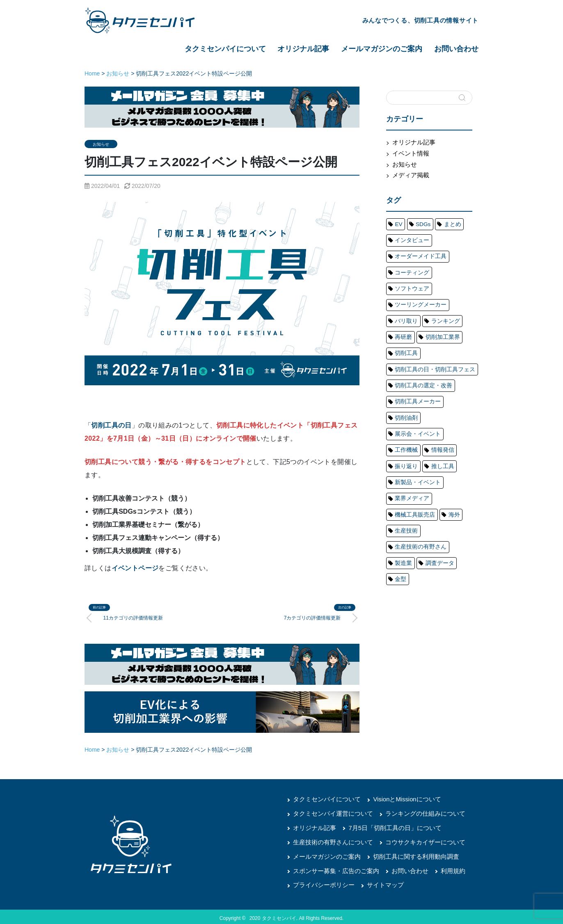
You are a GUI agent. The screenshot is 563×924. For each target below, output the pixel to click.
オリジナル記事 (303, 49)
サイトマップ (380, 882)
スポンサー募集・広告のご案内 (333, 868)
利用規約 (444, 868)
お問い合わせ (456, 49)
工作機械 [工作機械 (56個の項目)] (455, 373)
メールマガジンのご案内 (382, 49)
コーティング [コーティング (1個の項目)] (409, 263)
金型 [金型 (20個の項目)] (435, 470)
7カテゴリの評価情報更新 (310, 617)
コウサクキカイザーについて (417, 840)
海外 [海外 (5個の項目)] (445, 428)
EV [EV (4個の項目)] (397, 222)
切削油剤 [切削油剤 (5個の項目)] (455, 359)
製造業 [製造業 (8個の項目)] (458, 456)
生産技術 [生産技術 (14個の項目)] (404, 442)
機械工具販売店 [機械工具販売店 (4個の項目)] (411, 428)
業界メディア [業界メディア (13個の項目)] (409, 414)
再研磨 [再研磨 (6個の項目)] (401, 304)
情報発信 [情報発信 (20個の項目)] (404, 387)
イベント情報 (409, 153)
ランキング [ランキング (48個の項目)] (438, 290)
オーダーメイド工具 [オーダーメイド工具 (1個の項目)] (416, 249)
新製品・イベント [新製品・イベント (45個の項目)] (445, 401)
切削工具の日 (111, 425)
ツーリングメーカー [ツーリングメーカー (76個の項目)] (416, 277)
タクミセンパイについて (225, 49)
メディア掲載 (409, 174)
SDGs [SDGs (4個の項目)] (419, 222)
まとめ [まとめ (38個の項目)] (445, 222)
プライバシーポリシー (322, 882)
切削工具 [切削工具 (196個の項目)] (404, 318)
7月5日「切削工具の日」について (389, 826)
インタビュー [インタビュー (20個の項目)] (409, 236)
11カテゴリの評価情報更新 (135, 617)
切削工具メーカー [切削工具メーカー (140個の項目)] (414, 359)
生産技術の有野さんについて (330, 840)
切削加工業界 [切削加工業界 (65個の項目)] (435, 304)
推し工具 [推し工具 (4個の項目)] (404, 401)
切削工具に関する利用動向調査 (409, 854)
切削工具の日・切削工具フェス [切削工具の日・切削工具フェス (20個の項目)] (428, 332)
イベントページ (135, 568)
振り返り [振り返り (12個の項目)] (435, 387)
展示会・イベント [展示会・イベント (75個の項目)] (414, 373)
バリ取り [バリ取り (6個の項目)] (404, 290)
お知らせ (101, 144)
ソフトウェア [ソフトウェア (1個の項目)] (450, 263)
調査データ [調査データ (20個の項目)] (406, 470)
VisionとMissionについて (400, 798)
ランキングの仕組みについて (417, 812)
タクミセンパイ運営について (330, 812)
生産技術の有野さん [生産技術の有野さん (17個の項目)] (416, 456)
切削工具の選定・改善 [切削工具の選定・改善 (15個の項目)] (419, 345)
